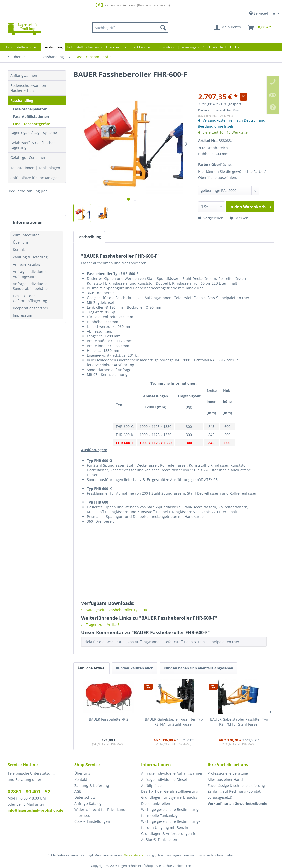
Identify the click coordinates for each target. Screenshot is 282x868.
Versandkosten (135, 855)
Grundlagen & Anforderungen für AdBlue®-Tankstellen (170, 837)
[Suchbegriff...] (130, 28)
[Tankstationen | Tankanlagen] (178, 47)
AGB (78, 791)
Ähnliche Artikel (91, 668)
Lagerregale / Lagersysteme (34, 133)
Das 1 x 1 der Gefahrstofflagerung (30, 298)
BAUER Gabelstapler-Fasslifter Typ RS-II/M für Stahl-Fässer (239, 722)
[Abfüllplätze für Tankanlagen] (223, 47)
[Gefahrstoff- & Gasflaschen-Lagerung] (93, 47)
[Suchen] (163, 28)
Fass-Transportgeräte (31, 124)
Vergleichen (211, 218)
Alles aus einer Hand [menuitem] (225, 779)
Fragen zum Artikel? (100, 624)
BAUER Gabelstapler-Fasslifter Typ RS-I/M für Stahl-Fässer (174, 722)
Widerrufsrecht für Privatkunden (102, 809)
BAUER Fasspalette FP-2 (109, 719)
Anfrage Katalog (26, 264)
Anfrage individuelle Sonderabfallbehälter (31, 286)
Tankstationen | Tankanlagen (35, 168)
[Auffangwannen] (28, 47)
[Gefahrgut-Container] (138, 47)
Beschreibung (89, 237)
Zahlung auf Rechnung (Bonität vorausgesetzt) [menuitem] (234, 794)
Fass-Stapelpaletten (30, 109)
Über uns (21, 242)
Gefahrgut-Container (28, 158)
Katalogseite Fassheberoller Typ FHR (114, 610)
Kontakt (19, 250)
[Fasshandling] (53, 47)
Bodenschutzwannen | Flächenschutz (30, 88)
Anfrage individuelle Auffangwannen (30, 274)
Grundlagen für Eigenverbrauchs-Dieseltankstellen (170, 800)
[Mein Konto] (228, 28)
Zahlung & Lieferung (30, 257)
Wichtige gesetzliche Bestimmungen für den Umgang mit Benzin (172, 824)
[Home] (9, 47)
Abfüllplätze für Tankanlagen (35, 178)
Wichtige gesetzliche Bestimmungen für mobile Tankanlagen (172, 813)
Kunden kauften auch (135, 668)
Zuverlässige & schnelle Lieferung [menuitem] (236, 785)
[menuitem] (130, 28)
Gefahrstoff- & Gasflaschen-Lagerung (34, 145)
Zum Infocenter (26, 235)
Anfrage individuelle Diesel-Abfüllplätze (165, 782)
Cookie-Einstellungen (92, 821)
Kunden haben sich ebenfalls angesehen (198, 668)
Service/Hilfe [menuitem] (263, 13)
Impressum (23, 315)
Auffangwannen (24, 75)
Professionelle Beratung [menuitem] (228, 773)
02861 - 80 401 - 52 (29, 792)
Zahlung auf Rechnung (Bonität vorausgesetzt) (137, 5)
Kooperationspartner (31, 308)
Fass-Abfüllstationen (31, 116)
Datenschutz (85, 797)
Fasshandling (22, 100)
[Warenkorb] (260, 28)
